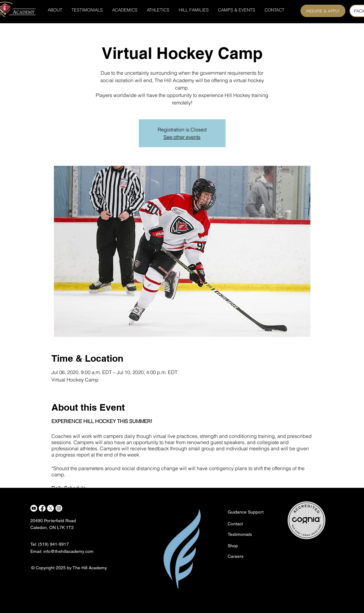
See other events (182, 137)
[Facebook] (42, 508)
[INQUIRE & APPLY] (323, 11)
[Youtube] (34, 508)
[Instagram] (59, 508)
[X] (50, 508)
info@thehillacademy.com (68, 551)
